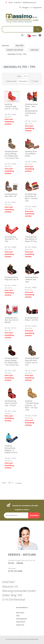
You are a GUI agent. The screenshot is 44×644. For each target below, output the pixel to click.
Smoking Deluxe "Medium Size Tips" (32, 279)
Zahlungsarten (21, 619)
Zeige (19, 76)
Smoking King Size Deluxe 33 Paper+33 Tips (31, 239)
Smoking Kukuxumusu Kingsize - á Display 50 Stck (11, 449)
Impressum (20, 625)
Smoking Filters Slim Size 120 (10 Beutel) (11, 320)
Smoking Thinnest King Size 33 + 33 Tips (11, 106)
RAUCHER (19, 46)
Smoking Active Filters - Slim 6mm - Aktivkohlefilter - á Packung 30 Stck (32, 110)
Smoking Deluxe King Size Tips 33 (12, 278)
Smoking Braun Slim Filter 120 (11, 195)
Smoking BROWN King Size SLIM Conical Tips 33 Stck (32, 361)
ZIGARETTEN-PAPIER (15, 50)
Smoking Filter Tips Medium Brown (31, 154)
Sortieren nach (11, 81)
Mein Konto (20, 613)
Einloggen (25, 7)
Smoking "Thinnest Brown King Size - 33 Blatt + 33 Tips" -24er (32, 405)
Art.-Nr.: (8, 114)
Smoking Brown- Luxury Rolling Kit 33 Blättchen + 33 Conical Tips (12, 155)
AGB (18, 616)
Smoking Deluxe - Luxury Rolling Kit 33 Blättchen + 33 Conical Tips (12, 361)
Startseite (5, 46)
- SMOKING (34, 50)
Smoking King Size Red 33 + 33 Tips (11, 239)
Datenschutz (21, 622)
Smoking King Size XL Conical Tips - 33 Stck (11, 403)
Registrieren (38, 7)
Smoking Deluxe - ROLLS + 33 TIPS (32, 319)
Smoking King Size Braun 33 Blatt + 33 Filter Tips (31, 197)
